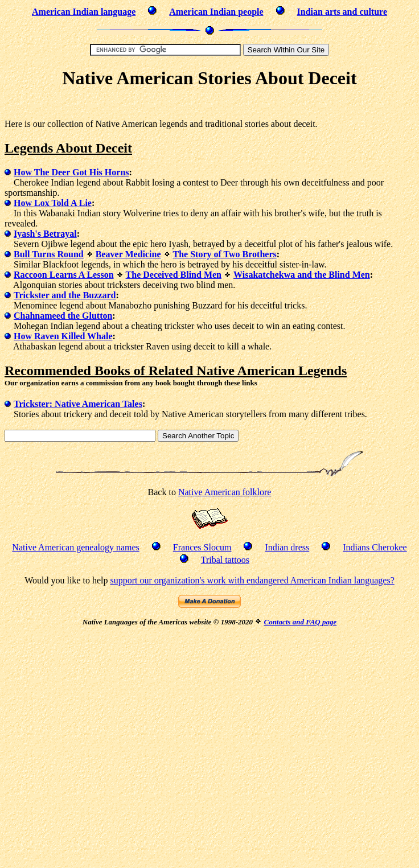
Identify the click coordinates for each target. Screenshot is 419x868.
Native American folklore (225, 492)
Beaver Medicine (128, 254)
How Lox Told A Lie (53, 203)
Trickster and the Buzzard (65, 295)
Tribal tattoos (225, 560)
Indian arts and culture (342, 12)
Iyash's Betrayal (45, 234)
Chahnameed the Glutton (63, 316)
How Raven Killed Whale (63, 336)
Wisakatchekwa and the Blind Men (302, 275)
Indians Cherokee (375, 547)
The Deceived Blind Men (174, 275)
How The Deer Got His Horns (71, 172)
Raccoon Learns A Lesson (64, 275)
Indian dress (287, 547)
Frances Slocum (202, 547)
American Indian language (84, 12)
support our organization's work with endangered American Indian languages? (252, 580)
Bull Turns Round (49, 254)
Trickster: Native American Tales (78, 404)
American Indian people (216, 12)
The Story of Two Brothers (225, 254)
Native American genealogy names (75, 547)
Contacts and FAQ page (300, 622)
